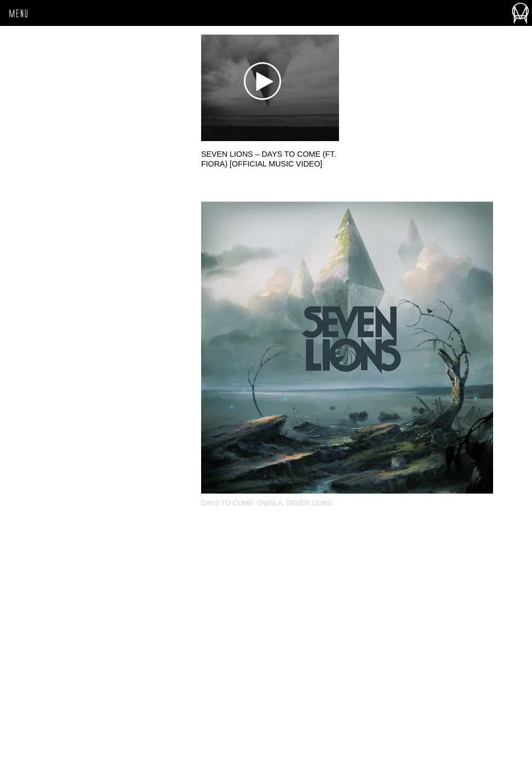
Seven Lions (309, 503)
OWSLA (270, 503)
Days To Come (227, 503)
